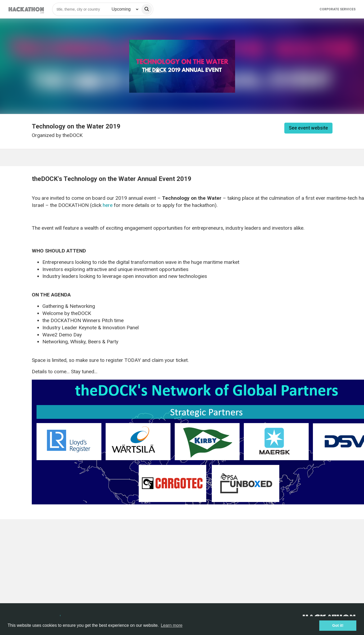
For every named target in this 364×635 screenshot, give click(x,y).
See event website (308, 128)
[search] (147, 9)
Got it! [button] (338, 625)
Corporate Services (338, 9)
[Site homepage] (26, 9)
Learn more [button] (172, 625)
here (108, 205)
